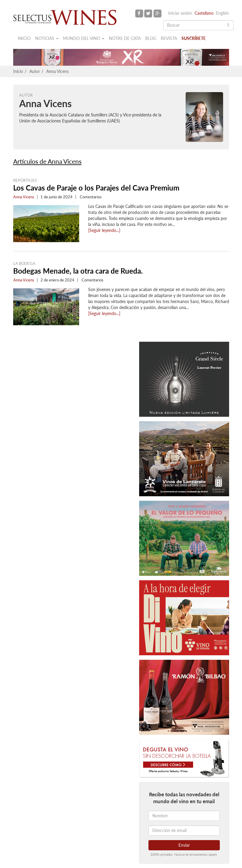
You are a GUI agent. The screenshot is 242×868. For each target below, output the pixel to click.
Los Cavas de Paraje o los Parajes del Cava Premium (96, 188)
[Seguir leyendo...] (104, 230)
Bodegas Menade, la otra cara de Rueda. (78, 271)
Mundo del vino (84, 38)
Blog (151, 38)
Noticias (47, 38)
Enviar (184, 845)
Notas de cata (125, 38)
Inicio (24, 38)
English (222, 13)
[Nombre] (184, 816)
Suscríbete (194, 38)
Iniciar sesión (180, 13)
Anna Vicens (57, 71)
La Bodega (24, 263)
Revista (169, 38)
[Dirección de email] (184, 830)
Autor (35, 71)
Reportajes (25, 180)
